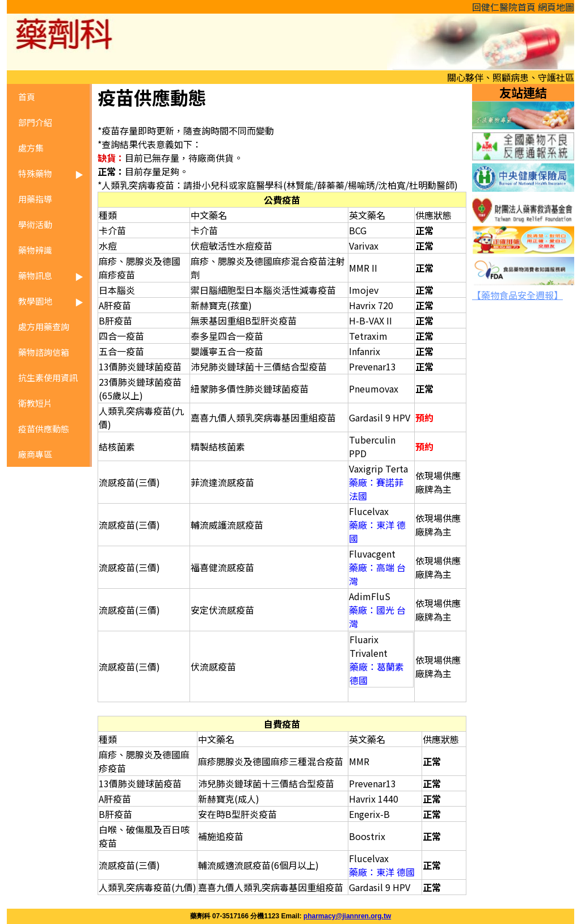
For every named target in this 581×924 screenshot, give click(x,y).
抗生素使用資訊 (48, 377)
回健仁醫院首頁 (504, 7)
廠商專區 (35, 454)
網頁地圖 (556, 7)
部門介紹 (35, 122)
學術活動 (35, 224)
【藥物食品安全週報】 (517, 295)
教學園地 (35, 301)
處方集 (31, 148)
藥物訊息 (35, 275)
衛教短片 (35, 403)
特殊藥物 (35, 173)
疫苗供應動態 (44, 429)
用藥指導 (35, 199)
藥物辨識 (35, 250)
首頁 (27, 97)
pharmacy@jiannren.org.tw (347, 916)
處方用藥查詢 (44, 326)
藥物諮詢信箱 (44, 352)
